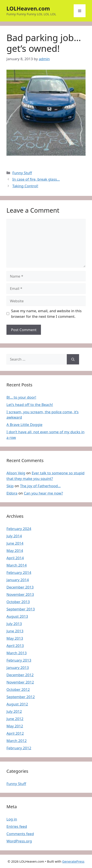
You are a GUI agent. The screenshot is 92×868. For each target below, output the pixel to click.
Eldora (12, 493)
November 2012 (20, 682)
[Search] (73, 359)
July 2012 (14, 711)
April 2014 (15, 558)
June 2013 (15, 631)
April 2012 (15, 733)
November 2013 (20, 594)
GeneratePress (73, 861)
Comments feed (20, 834)
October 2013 (18, 602)
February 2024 (19, 529)
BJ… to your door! (21, 397)
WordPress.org (19, 841)
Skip (10, 486)
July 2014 (14, 536)
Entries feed (17, 826)
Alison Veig (16, 473)
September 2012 (21, 697)
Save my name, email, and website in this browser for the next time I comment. (46, 314)
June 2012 (15, 719)
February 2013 (19, 660)
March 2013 (17, 653)
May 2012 (15, 726)
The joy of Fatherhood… (40, 486)
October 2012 (18, 689)
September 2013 (21, 609)
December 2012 (20, 675)
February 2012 (19, 748)
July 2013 (14, 624)
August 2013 (17, 616)
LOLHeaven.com (28, 8)
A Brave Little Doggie (24, 425)
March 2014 (17, 565)
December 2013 (20, 587)
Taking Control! (25, 186)
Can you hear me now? (43, 493)
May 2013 (15, 638)
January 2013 (18, 668)
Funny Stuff (22, 173)
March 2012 (17, 741)
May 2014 (15, 551)
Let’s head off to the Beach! (30, 405)
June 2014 (15, 543)
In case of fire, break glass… (36, 179)
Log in (12, 819)
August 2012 (17, 704)
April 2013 (15, 646)
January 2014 (18, 580)
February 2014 (19, 572)
